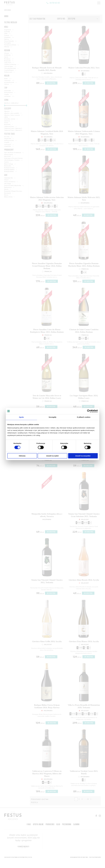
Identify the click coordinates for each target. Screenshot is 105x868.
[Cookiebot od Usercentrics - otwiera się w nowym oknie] (89, 411)
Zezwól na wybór (52, 456)
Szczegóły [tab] (52, 417)
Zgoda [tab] (21, 417)
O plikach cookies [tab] (84, 417)
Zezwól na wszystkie (83, 456)
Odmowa (22, 456)
